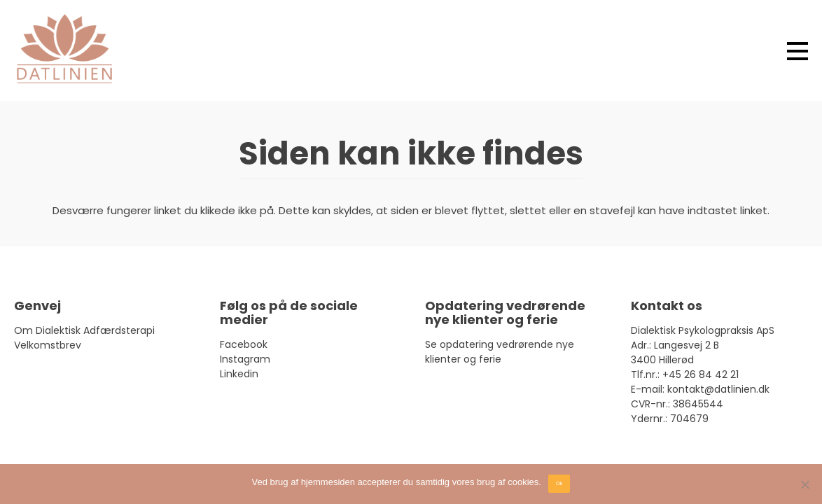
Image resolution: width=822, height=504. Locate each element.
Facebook (244, 344)
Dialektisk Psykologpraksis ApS (703, 330)
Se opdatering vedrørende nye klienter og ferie (500, 352)
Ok (559, 483)
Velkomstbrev (48, 345)
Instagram (245, 359)
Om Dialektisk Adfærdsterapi (84, 330)
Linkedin (239, 374)
